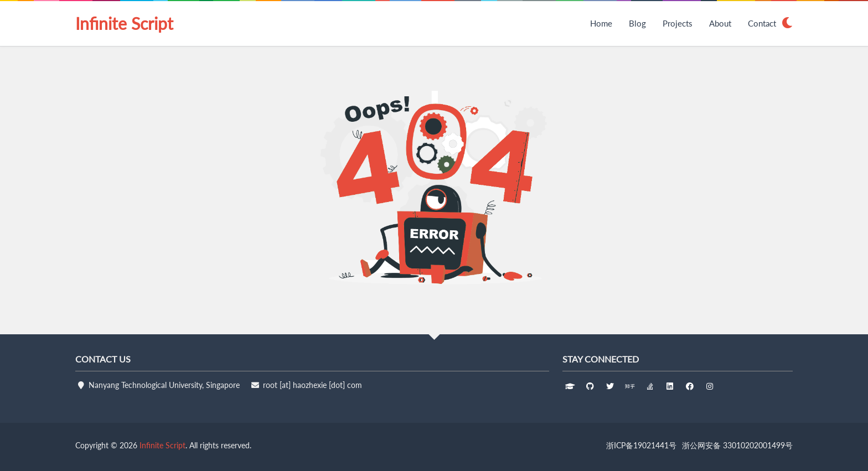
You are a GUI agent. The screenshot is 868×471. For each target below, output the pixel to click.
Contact (762, 23)
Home (601, 23)
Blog (637, 23)
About (720, 23)
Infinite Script (124, 23)
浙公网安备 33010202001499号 (737, 445)
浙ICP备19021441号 (641, 445)
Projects (678, 23)
